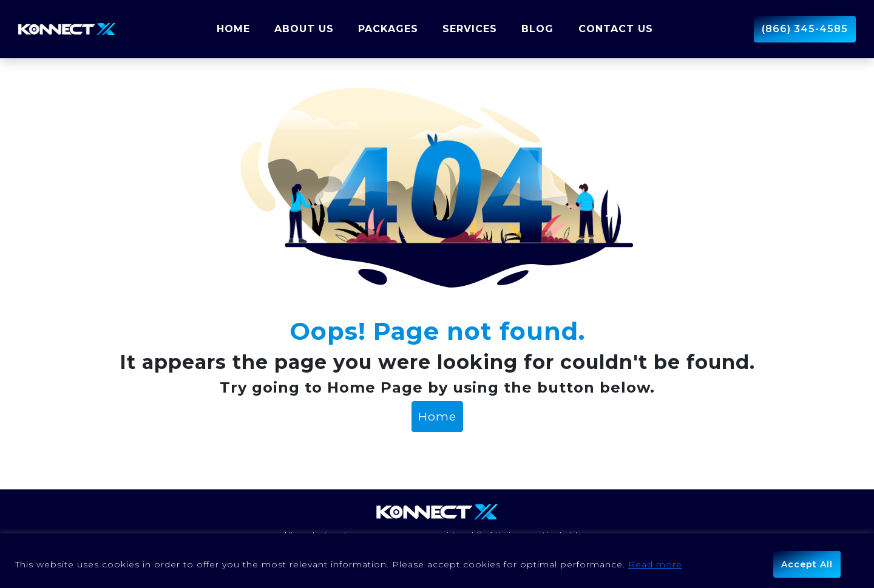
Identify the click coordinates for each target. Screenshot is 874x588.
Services (470, 29)
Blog (537, 29)
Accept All (807, 564)
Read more (655, 564)
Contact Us (616, 29)
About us (304, 29)
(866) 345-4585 (805, 29)
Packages (388, 29)
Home (233, 29)
